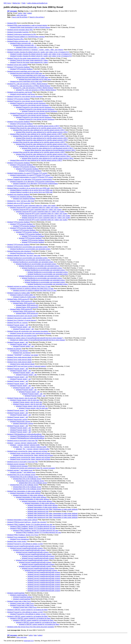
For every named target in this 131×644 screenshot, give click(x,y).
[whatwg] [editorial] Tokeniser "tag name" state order (24, 256)
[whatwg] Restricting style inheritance (19, 251)
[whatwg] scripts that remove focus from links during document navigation (31, 627)
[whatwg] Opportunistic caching (17, 419)
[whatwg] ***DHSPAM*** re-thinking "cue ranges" (23, 355)
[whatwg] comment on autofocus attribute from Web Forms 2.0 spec (29, 286)
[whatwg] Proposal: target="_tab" (18, 325)
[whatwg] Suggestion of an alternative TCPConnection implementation (30, 179)
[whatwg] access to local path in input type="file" (23, 441)
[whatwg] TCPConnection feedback (19, 67)
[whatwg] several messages (16, 464)
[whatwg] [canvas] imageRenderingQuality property (24, 546)
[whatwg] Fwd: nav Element (19, 351)
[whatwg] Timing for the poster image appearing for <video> (26, 58)
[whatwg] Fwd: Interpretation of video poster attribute (24, 491)
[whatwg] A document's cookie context (19, 318)
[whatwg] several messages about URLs (20, 30)
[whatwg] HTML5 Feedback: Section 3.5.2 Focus (23, 535)
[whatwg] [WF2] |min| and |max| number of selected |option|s (27, 366)
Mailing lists (16, 3)
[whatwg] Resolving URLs (15, 39)
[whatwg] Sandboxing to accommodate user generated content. (28, 247)
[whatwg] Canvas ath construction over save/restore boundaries (28, 331)
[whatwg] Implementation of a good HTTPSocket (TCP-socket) (27, 173)
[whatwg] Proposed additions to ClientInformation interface (26, 37)
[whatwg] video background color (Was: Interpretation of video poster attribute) (53, 509)
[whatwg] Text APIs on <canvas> (18, 323)
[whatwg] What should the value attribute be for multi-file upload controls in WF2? (33, 126)
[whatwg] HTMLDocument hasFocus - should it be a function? (27, 522)
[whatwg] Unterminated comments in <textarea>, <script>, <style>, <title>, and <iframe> (35, 50)
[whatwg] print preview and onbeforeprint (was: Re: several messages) (33, 468)
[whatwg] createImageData (16, 593)
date (25, 13)
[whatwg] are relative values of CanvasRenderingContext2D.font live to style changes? (35, 338)
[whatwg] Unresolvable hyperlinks (18, 32)
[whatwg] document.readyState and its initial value (23, 71)
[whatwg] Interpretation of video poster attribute (25, 493)
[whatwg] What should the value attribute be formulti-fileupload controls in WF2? (50, 150)
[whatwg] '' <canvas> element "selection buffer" (22, 443)
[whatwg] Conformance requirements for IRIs (22, 34)
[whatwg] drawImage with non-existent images (22, 336)
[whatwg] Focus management (17, 537)
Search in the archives (37, 17)
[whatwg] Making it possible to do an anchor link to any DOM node (28, 188)
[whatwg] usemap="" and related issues (20, 470)
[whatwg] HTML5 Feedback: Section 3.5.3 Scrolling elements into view (30, 524)
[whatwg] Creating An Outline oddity (19, 293)
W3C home (7, 3)
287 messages (12, 11)
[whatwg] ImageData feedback (23, 597)
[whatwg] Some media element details (19, 357)
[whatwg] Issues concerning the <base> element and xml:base (27, 451)
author (20, 13)
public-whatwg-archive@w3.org (37, 3)
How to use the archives (20, 17)
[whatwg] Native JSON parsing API (18, 299)
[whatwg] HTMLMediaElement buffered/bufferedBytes (24, 434)
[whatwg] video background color (38, 511)
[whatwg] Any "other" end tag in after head (21, 201)
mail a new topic (21, 15)
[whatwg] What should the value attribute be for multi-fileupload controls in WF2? (45, 146)
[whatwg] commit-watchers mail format (20, 92)
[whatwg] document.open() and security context (22, 316)
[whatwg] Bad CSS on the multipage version (21, 475)
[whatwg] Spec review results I (17, 541)
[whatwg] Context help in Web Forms (19, 601)
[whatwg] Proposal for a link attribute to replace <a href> (25, 544)
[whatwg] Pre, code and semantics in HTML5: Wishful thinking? (27, 84)
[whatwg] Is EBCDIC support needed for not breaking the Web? (28, 610)
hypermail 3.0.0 (29, 641)
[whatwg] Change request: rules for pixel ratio (22, 398)
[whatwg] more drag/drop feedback (18, 194)
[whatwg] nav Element (14, 349)
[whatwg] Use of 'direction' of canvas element (22, 320)
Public (24, 3)
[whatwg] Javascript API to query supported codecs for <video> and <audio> (32, 206)
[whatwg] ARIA (12, 23)
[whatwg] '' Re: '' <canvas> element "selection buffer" (30, 447)
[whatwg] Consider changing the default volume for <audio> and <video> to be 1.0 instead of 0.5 (38, 52)
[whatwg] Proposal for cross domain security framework (25, 97)
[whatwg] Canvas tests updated (17, 65)
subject (30, 13)
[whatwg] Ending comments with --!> (19, 41)
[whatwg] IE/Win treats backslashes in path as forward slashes (27, 25)
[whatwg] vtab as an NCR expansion (19, 203)
